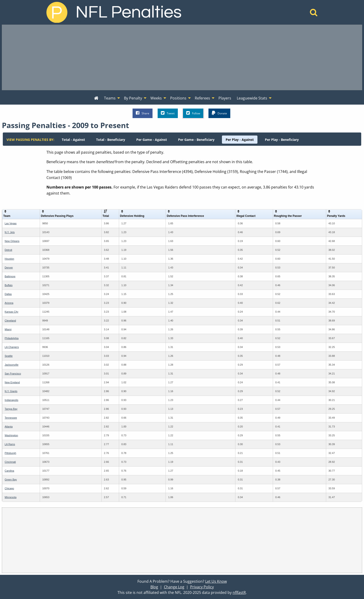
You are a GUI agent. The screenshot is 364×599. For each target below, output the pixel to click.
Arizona (9, 303)
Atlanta (9, 427)
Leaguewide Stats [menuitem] (252, 98)
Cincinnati (10, 462)
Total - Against (73, 140)
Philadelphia (12, 338)
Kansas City (11, 312)
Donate (219, 113)
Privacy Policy (202, 587)
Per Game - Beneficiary (196, 140)
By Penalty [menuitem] (133, 98)
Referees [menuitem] (202, 98)
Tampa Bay (11, 409)
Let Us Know (216, 581)
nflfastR (239, 592)
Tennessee (11, 418)
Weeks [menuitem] (156, 98)
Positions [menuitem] (178, 98)
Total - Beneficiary (111, 140)
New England (12, 382)
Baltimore (10, 276)
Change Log (174, 587)
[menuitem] (96, 98)
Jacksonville (11, 365)
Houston (9, 259)
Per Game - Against (152, 140)
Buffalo (9, 285)
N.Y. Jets (10, 232)
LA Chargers (12, 347)
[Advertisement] (182, 57)
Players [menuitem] (225, 98)
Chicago (9, 488)
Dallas (8, 294)
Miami (8, 329)
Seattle (9, 356)
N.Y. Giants (11, 391)
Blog (154, 587)
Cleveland (10, 321)
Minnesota (11, 497)
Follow (193, 113)
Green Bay (11, 480)
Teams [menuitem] (110, 98)
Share (143, 113)
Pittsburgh (10, 453)
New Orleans (12, 241)
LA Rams (10, 444)
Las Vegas (11, 223)
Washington (11, 435)
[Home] (314, 14)
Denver (9, 268)
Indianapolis (11, 400)
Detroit (8, 250)
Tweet (168, 113)
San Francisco (13, 374)
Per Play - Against (240, 140)
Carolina (9, 471)
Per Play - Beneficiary (282, 140)
